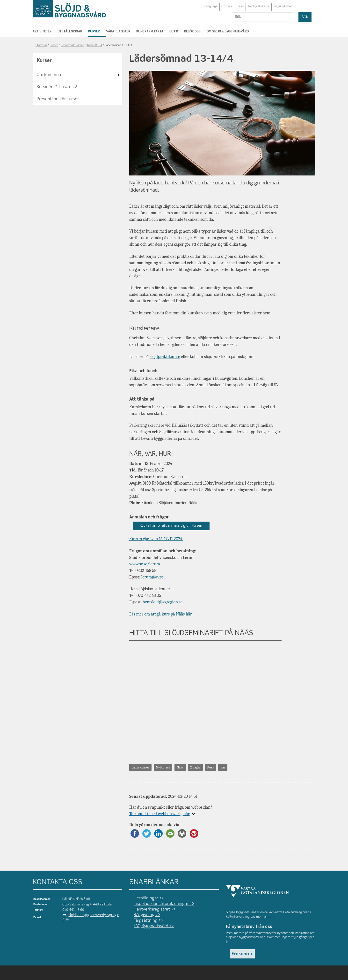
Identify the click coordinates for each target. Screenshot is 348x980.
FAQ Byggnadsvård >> (154, 926)
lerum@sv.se (152, 577)
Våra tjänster (118, 32)
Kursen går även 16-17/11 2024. (156, 539)
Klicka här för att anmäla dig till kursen (171, 526)
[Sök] (263, 17)
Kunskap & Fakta (150, 32)
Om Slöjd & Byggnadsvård (228, 32)
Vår (223, 767)
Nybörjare (163, 767)
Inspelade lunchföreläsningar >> (164, 904)
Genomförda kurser (72, 45)
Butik (174, 32)
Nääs (180, 767)
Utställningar (70, 32)
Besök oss (192, 32)
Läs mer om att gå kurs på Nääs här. (161, 614)
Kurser (94, 32)
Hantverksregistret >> (155, 909)
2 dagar (195, 767)
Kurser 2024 (94, 45)
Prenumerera (242, 954)
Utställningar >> (149, 898)
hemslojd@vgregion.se (163, 602)
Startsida (41, 45)
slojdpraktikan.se (165, 357)
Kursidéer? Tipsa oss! (57, 87)
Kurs (210, 767)
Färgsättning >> (148, 921)
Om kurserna (49, 75)
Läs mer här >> (262, 917)
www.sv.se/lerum (145, 564)
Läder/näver (140, 767)
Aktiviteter (42, 32)
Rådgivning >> (147, 915)
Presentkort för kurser (58, 99)
